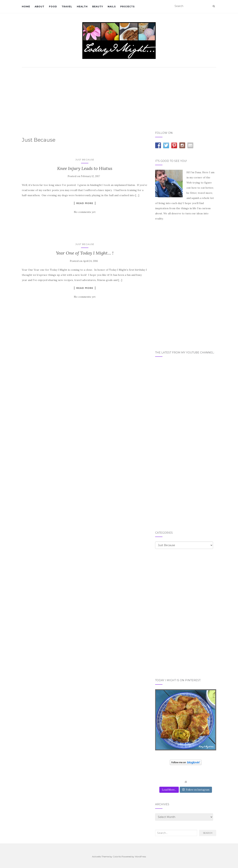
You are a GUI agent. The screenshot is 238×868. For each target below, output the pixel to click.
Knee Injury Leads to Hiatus (85, 168)
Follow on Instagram (196, 790)
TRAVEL (67, 7)
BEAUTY (98, 7)
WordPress (140, 857)
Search (208, 833)
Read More (85, 203)
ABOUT (40, 7)
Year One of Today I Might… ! (85, 253)
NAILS (112, 7)
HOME (26, 7)
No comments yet (85, 212)
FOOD (53, 7)
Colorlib (117, 857)
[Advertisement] (119, 97)
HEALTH (82, 7)
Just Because (85, 160)
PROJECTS (127, 7)
